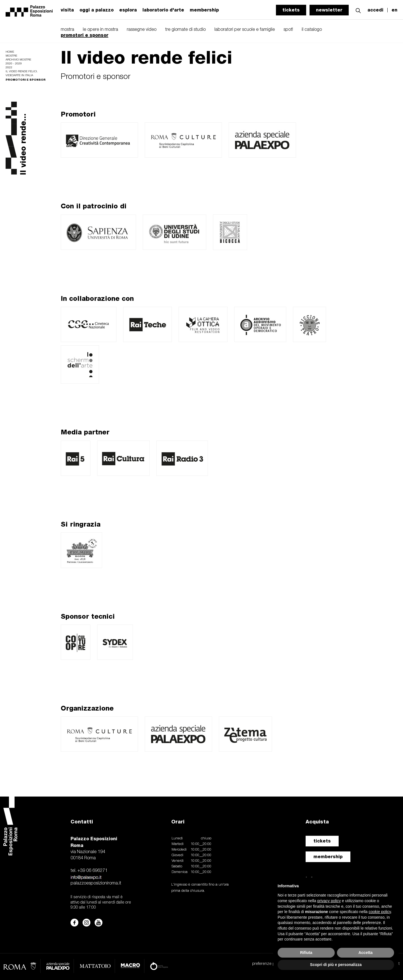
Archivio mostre (18, 60)
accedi (375, 10)
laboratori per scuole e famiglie (245, 30)
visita (67, 10)
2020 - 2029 (14, 64)
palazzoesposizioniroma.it (96, 883)
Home (10, 52)
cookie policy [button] (380, 912)
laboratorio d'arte (163, 10)
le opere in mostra (100, 30)
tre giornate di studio (185, 30)
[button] (358, 10)
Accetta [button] (366, 953)
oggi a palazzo (97, 10)
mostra (67, 30)
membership (328, 857)
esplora (128, 10)
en (394, 10)
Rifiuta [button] (306, 953)
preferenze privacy (268, 964)
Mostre (11, 56)
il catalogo (312, 30)
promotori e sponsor (85, 35)
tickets (291, 10)
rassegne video (142, 30)
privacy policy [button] (329, 901)
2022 (9, 68)
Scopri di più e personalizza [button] (336, 965)
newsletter (329, 10)
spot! (288, 30)
